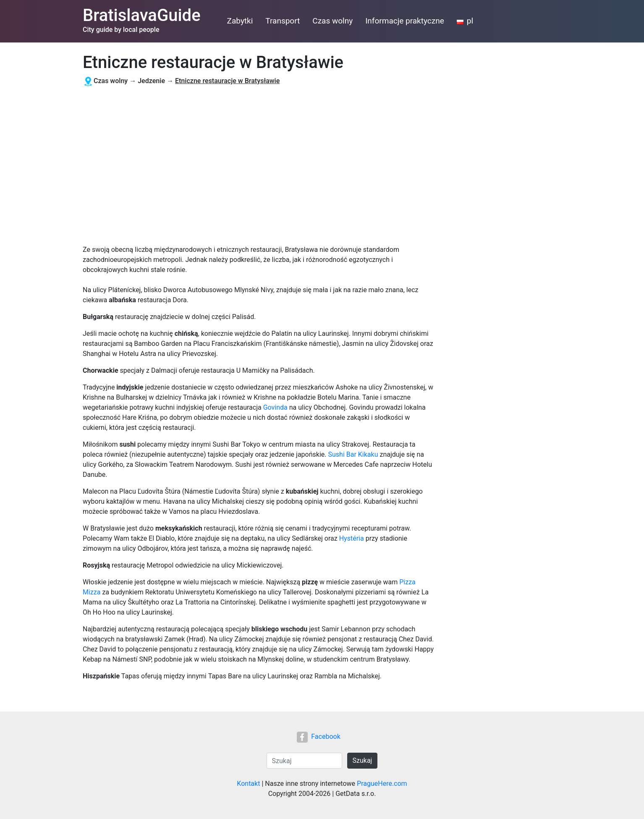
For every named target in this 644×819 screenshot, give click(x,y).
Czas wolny (332, 21)
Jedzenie (151, 81)
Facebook (318, 737)
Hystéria (352, 538)
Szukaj (363, 760)
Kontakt (248, 784)
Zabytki (240, 21)
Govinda (275, 407)
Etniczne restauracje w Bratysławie (227, 81)
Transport (283, 21)
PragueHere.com (382, 784)
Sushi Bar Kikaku (353, 454)
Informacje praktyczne (405, 21)
